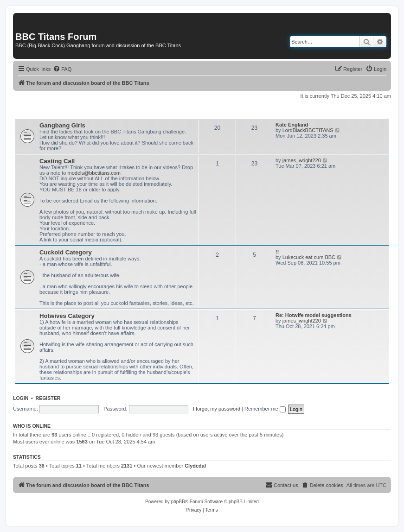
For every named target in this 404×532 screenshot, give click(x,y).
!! (277, 252)
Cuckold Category (66, 252)
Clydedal (195, 466)
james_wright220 (302, 160)
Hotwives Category (67, 316)
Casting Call (57, 161)
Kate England (292, 125)
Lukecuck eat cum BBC (309, 257)
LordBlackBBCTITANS (308, 130)
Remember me (265, 409)
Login (21, 398)
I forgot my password (217, 409)
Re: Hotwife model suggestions (314, 315)
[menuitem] (62, 69)
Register (48, 398)
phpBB (178, 502)
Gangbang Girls (62, 125)
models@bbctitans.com (94, 173)
